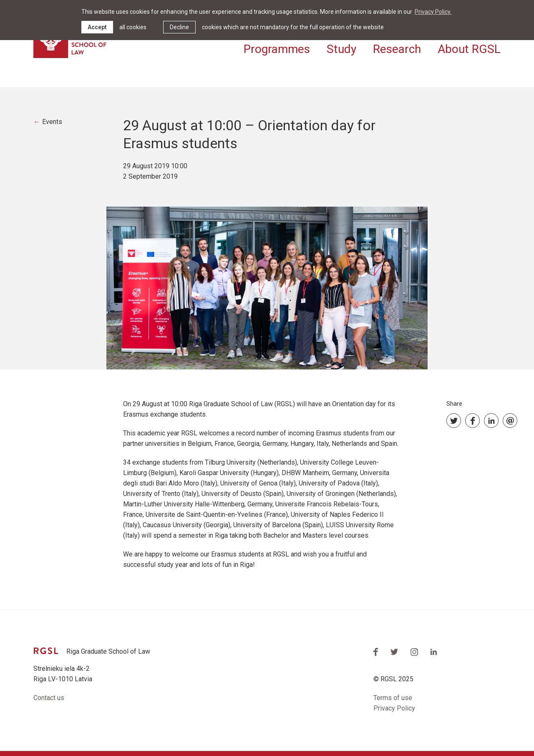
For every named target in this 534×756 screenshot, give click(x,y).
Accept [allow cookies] (97, 27)
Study (341, 49)
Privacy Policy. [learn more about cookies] (433, 12)
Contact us (49, 698)
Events (52, 122)
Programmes (277, 49)
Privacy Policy (394, 708)
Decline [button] (179, 27)
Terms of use (393, 698)
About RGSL (469, 49)
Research (397, 49)
